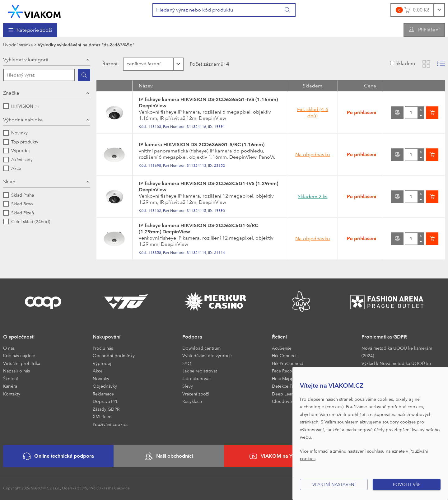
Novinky (101, 379)
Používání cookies (110, 424)
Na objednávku (313, 154)
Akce (98, 371)
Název (146, 86)
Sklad (9, 182)
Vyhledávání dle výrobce (207, 355)
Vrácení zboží (196, 394)
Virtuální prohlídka (22, 363)
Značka (11, 93)
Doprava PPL (105, 401)
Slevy (188, 386)
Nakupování (107, 337)
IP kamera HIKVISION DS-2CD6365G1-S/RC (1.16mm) (202, 145)
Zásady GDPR (106, 409)
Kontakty (12, 394)
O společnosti (19, 337)
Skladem (405, 63)
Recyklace (192, 401)
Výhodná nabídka (23, 120)
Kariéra (10, 386)
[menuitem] (30, 30)
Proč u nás (103, 348)
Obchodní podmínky (114, 355)
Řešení (279, 337)
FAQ (187, 363)
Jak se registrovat (200, 371)
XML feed (102, 416)
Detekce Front (286, 386)
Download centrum (201, 348)
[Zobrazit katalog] (426, 64)
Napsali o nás (16, 371)
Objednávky (105, 386)
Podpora (192, 337)
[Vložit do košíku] (432, 113)
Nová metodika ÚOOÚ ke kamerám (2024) (397, 352)
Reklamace (103, 394)
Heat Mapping (286, 379)
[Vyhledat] (288, 10)
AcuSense (282, 348)
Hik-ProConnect (287, 363)
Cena (370, 86)
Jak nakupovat (196, 379)
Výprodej (102, 363)
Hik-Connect (284, 355)
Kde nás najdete (19, 355)
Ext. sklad (313, 112)
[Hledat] (84, 75)
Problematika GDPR (384, 337)
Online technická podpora (58, 456)
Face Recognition (289, 371)
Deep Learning (287, 394)
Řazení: (107, 64)
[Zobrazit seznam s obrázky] (441, 64)
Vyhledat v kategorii (26, 60)
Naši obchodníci (169, 456)
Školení (11, 379)
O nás (9, 348)
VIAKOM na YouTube (279, 456)
